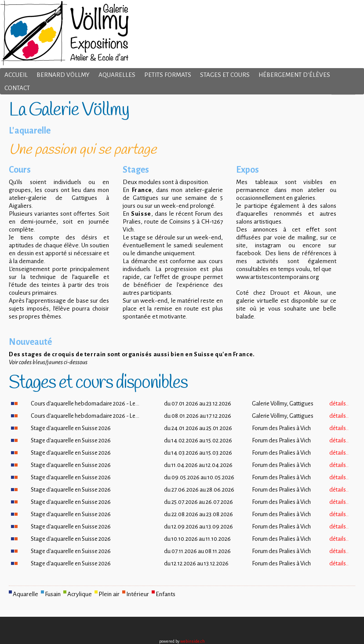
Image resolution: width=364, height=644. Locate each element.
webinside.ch (193, 641)
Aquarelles (117, 75)
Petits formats (168, 75)
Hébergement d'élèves (294, 75)
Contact (17, 88)
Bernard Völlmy (63, 75)
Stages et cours (225, 75)
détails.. (339, 403)
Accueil (16, 75)
